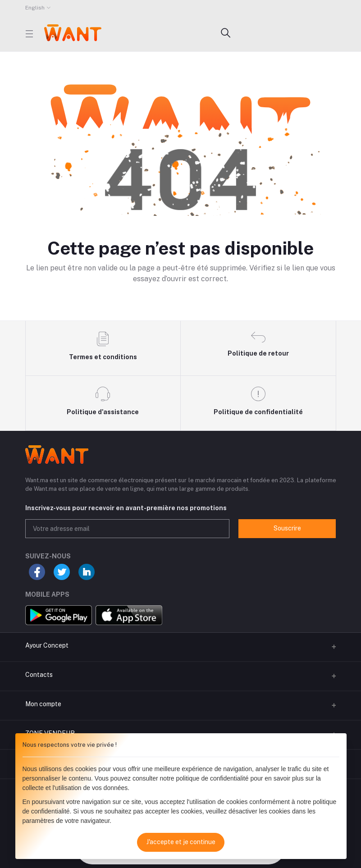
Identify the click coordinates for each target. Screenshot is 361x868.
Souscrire (287, 528)
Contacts (39, 675)
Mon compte (43, 704)
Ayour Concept (47, 645)
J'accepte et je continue (181, 842)
